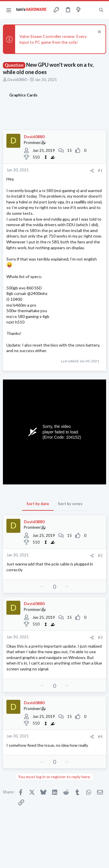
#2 (100, 556)
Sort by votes (70, 504)
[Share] (92, 171)
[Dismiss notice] (99, 32)
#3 (100, 637)
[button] (9, 10)
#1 (100, 171)
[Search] (101, 10)
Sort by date (38, 504)
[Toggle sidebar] (90, 10)
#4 (100, 737)
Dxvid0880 (17, 80)
